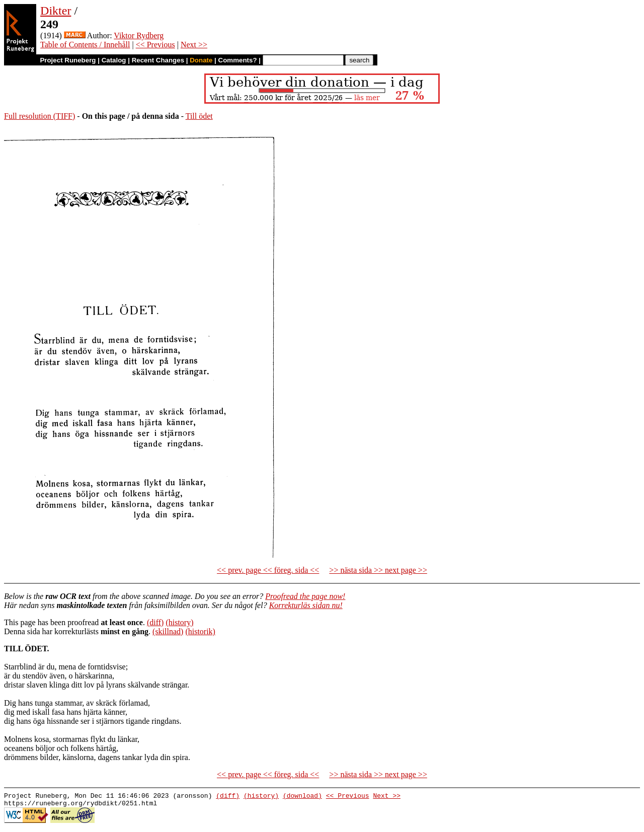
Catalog (114, 60)
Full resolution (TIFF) (39, 116)
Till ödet (199, 116)
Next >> (194, 45)
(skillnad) (168, 631)
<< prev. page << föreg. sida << (268, 570)
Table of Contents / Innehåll (85, 45)
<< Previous (155, 45)
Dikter (56, 11)
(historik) (200, 631)
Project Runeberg (68, 60)
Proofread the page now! (305, 596)
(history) (179, 622)
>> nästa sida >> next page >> (378, 570)
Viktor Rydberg (139, 35)
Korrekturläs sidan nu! (306, 605)
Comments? (238, 60)
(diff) (155, 622)
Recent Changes (158, 60)
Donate (201, 60)
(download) (302, 797)
